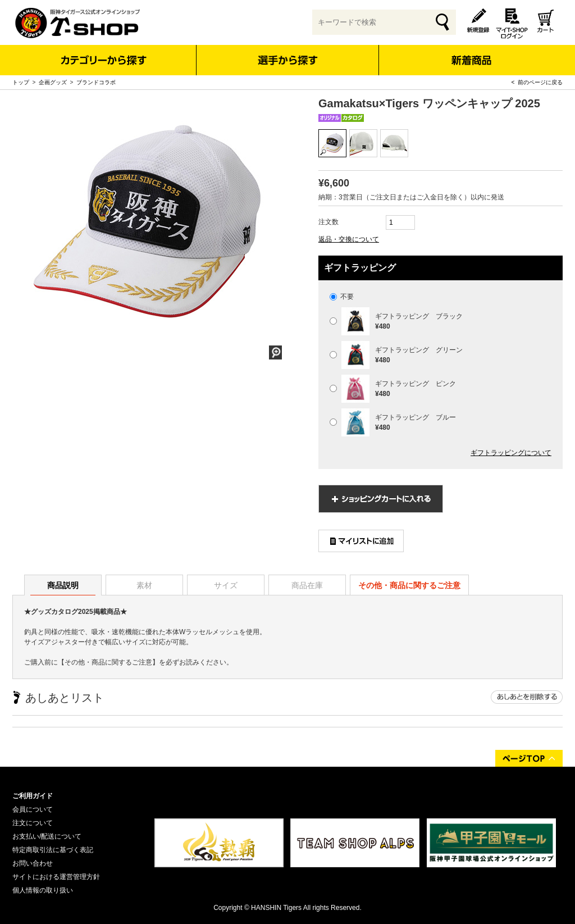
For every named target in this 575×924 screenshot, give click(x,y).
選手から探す (288, 60)
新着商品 (471, 53)
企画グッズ (53, 82)
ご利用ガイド (33, 796)
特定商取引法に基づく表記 (53, 850)
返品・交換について (349, 239)
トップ (21, 82)
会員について (33, 809)
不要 (342, 297)
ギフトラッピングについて (511, 453)
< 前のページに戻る (537, 82)
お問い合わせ (33, 863)
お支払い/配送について (47, 836)
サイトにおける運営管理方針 (56, 877)
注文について (33, 823)
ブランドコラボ (96, 82)
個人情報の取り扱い (43, 890)
